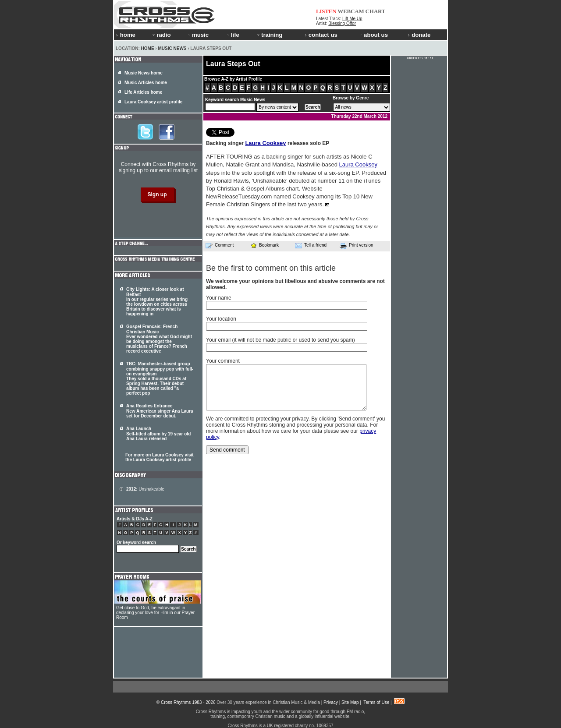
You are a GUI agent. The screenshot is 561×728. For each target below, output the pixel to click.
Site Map (350, 702)
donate (419, 35)
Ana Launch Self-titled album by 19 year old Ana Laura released (158, 434)
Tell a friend (311, 245)
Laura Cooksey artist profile (153, 102)
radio (161, 35)
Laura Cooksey (265, 143)
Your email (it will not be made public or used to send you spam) (280, 340)
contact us (321, 35)
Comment (220, 245)
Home (148, 48)
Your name (219, 298)
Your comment (223, 361)
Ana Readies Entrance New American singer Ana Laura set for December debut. (160, 411)
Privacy (331, 702)
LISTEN (326, 11)
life (233, 35)
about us (373, 35)
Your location (221, 319)
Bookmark (265, 245)
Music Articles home (146, 83)
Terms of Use (376, 702)
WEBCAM (351, 11)
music (198, 35)
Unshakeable (145, 489)
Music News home (144, 73)
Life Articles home (143, 92)
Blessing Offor (342, 23)
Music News (172, 48)
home (126, 35)
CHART (376, 11)
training (269, 35)
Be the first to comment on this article (271, 268)
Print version (357, 246)
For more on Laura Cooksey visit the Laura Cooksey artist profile (160, 457)
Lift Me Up (352, 19)
